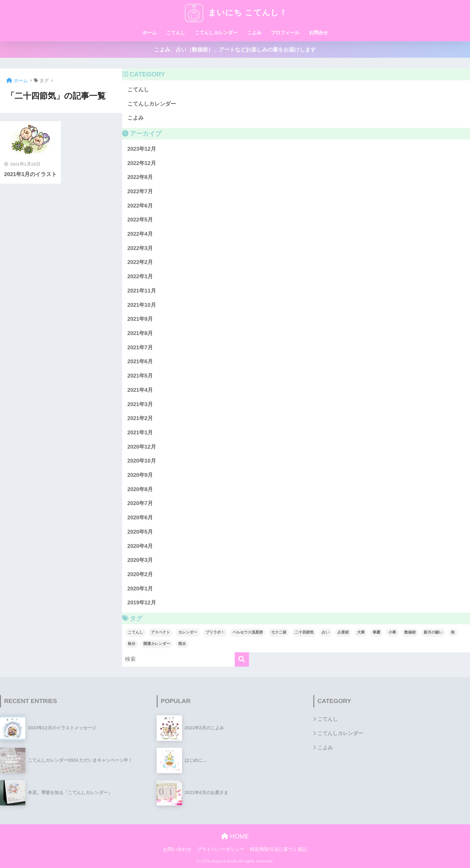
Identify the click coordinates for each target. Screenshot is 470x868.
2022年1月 (140, 276)
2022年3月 (140, 248)
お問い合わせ (177, 849)
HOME (235, 836)
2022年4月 (140, 234)
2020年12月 (142, 447)
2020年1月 (140, 589)
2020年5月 (140, 532)
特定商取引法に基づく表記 (278, 849)
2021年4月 (140, 390)
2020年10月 (142, 461)
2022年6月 (140, 206)
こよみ (254, 33)
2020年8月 (140, 489)
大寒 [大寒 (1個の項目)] (361, 632)
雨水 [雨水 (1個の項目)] (182, 644)
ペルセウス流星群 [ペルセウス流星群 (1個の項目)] (248, 632)
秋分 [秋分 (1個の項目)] (132, 644)
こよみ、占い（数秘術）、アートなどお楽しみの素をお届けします (235, 50)
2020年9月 (140, 475)
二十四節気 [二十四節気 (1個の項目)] (304, 632)
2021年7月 (140, 348)
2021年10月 (142, 305)
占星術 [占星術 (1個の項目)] (343, 632)
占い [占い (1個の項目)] (325, 632)
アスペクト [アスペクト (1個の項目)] (160, 632)
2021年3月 (140, 404)
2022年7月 (140, 191)
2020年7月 (140, 503)
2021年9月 (140, 319)
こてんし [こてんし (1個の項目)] (135, 632)
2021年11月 (142, 291)
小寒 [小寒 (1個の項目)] (392, 632)
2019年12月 (142, 603)
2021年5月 (140, 376)
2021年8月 (140, 333)
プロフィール (285, 33)
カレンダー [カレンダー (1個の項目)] (188, 632)
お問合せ (318, 33)
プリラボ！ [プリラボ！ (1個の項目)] (215, 632)
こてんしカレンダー (216, 33)
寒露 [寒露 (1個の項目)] (376, 632)
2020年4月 (140, 546)
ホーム (150, 33)
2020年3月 (140, 560)
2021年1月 (140, 433)
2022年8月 (140, 177)
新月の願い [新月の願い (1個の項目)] (433, 632)
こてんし (176, 33)
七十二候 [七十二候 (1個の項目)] (279, 632)
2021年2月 (140, 418)
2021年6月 (140, 362)
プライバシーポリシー (221, 849)
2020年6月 (140, 518)
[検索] (242, 659)
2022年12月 (142, 163)
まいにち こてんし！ (235, 12)
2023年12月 (142, 149)
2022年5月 (140, 220)
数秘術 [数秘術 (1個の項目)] (410, 632)
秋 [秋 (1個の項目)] (453, 632)
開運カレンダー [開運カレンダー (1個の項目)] (157, 644)
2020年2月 (140, 574)
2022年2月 (140, 262)
